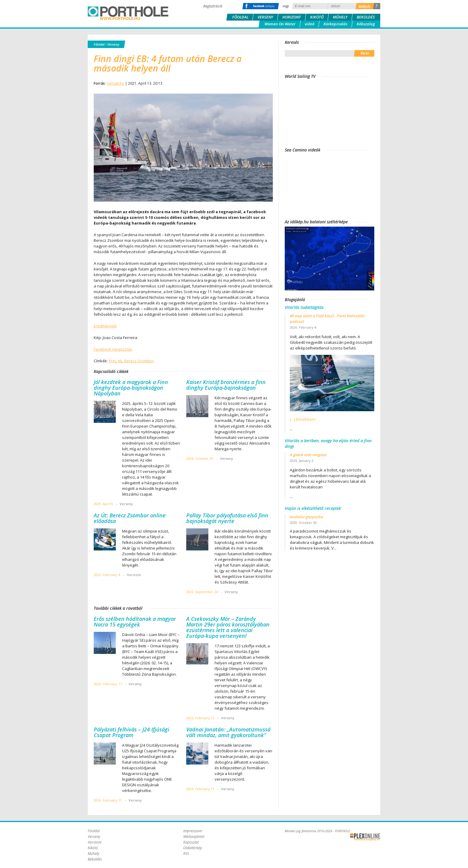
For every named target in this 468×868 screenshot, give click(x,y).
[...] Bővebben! (303, 419)
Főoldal (240, 17)
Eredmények (105, 326)
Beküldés (366, 17)
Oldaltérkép (193, 848)
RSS (186, 854)
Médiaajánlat (194, 837)
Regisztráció (213, 6)
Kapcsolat (191, 842)
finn (112, 361)
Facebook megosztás (113, 349)
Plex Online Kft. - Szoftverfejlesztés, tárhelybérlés (365, 837)
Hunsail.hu (115, 83)
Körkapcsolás (335, 24)
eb (120, 361)
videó (310, 24)
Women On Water (280, 24)
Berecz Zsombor (139, 361)
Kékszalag (366, 24)
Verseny (265, 17)
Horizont (292, 17)
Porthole (128, 13)
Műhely (340, 17)
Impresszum (193, 831)
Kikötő (317, 17)
